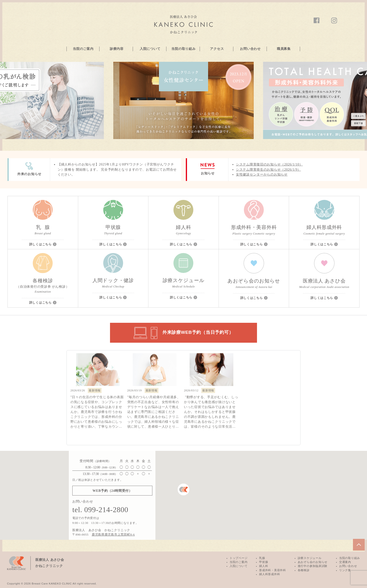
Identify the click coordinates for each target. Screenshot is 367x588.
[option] (183, 100)
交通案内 (345, 562)
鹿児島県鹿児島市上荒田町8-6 (113, 535)
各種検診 (304, 570)
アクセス (217, 49)
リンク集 (345, 570)
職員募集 (284, 49)
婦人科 (264, 566)
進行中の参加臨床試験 (313, 566)
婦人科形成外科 (270, 574)
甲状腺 (264, 562)
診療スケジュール (310, 558)
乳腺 (262, 558)
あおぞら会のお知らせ (313, 562)
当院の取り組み (183, 49)
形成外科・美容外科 (272, 570)
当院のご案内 (83, 49)
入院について (150, 49)
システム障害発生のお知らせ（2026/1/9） (268, 169)
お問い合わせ (250, 49)
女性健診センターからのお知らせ (262, 174)
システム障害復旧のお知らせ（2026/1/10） (269, 164)
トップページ (239, 558)
